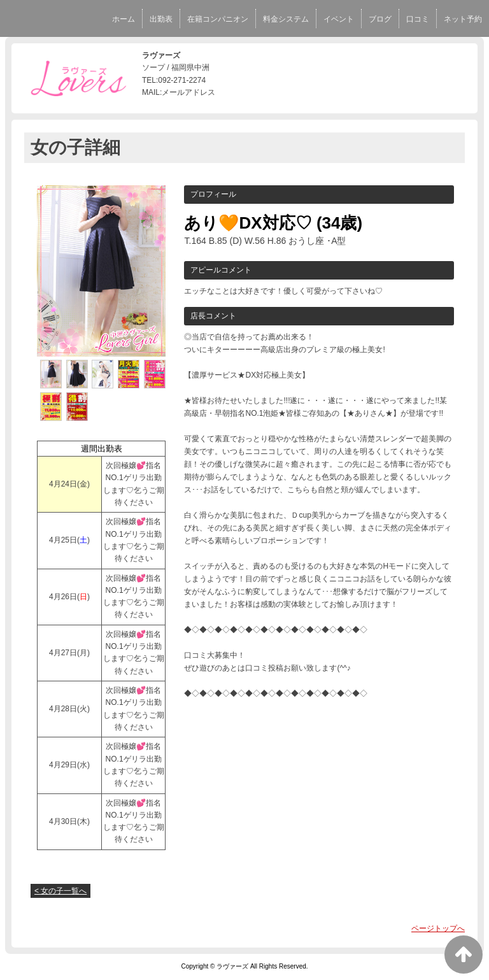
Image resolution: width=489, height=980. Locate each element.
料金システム (286, 19)
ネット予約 (463, 19)
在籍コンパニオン (218, 19)
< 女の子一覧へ (60, 891)
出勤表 (161, 19)
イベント (339, 19)
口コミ (418, 19)
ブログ (380, 19)
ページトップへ (438, 928)
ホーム (124, 19)
